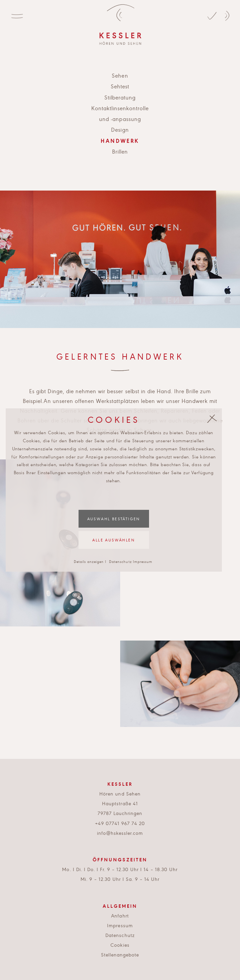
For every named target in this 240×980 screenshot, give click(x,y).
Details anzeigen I (90, 561)
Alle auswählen (114, 540)
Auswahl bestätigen (114, 519)
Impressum (143, 561)
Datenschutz (120, 561)
